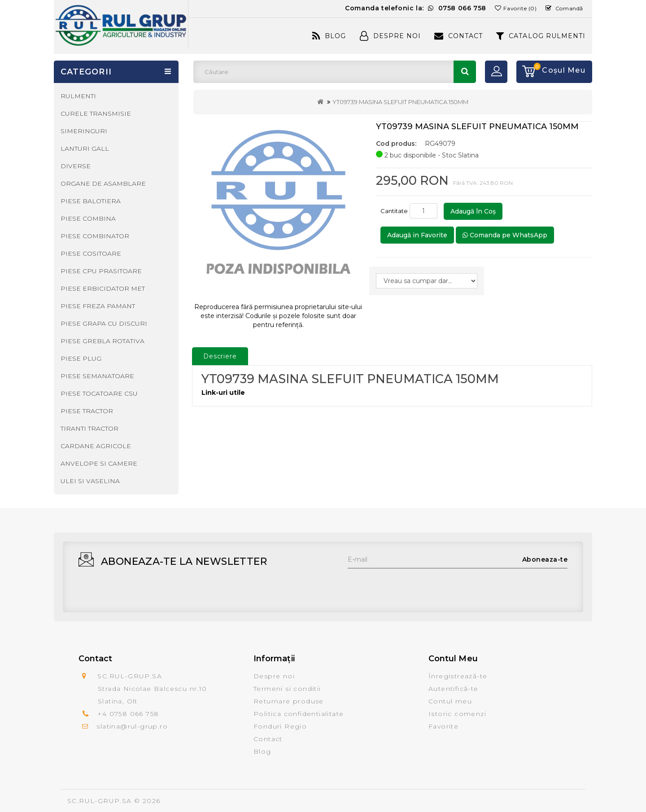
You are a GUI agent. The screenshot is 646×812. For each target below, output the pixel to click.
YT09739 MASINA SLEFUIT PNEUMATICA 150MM (400, 102)
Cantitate (394, 211)
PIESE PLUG (81, 358)
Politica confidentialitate (299, 714)
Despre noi (274, 676)
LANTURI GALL (85, 148)
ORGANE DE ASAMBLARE (103, 183)
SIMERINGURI (84, 131)
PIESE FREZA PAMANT (98, 306)
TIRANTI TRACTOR (89, 428)
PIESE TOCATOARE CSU (99, 393)
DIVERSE (76, 166)
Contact (458, 36)
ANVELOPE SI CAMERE (99, 463)
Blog (329, 36)
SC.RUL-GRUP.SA (100, 801)
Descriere (220, 356)
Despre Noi (390, 36)
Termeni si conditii (287, 689)
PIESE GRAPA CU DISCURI (104, 323)
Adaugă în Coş (473, 211)
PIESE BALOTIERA (91, 201)
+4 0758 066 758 (128, 714)
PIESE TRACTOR (87, 411)
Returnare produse (289, 701)
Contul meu (450, 701)
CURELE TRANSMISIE (96, 114)
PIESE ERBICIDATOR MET (103, 288)
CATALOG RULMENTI (541, 36)
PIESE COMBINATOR (95, 236)
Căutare (465, 72)
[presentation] (416, 586)
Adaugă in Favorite (417, 235)
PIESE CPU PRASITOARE (101, 271)
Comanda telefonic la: (416, 8)
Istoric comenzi (457, 714)
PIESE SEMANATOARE (97, 376)
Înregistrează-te (458, 676)
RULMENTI (78, 96)
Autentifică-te (454, 689)
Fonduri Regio (280, 726)
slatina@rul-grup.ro (132, 726)
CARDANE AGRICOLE (96, 446)
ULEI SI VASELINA (90, 481)
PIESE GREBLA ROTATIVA (103, 341)
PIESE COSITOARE (91, 253)
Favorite (443, 726)
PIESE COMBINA (88, 218)
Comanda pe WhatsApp (505, 235)
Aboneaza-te (545, 559)
